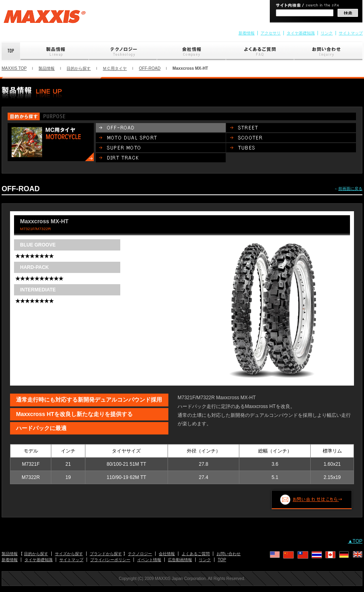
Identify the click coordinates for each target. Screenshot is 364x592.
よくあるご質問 (260, 51)
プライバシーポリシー (110, 560)
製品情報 (55, 51)
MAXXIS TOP (14, 68)
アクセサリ (271, 33)
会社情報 (192, 51)
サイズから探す (69, 554)
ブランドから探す (106, 554)
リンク (327, 33)
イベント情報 (149, 560)
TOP (222, 560)
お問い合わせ (329, 51)
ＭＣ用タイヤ (115, 68)
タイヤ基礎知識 (301, 33)
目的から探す (79, 68)
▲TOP (355, 541)
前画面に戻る (350, 189)
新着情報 (247, 33)
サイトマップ (351, 33)
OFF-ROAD (150, 68)
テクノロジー (123, 51)
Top (10, 51)
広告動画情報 (180, 560)
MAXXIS (45, 19)
